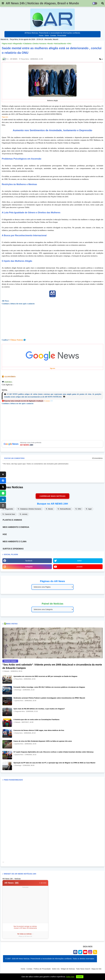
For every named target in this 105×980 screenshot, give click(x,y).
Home (41, 36)
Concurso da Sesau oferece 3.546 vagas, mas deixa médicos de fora (39, 730)
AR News (12, 883)
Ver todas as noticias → (25, 934)
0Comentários (97, 458)
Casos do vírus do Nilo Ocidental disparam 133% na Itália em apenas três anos (43, 741)
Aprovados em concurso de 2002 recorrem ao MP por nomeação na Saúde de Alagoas (45, 676)
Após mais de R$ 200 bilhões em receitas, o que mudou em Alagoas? (39, 709)
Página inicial (7, 44)
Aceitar (80, 977)
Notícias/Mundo (60, 44)
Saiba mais (70, 977)
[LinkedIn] (3, 499)
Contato (53, 36)
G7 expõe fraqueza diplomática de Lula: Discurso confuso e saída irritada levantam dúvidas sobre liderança (53, 752)
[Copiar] (3, 506)
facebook (29, 561)
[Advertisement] (25, 905)
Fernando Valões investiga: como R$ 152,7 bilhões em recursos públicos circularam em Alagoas (49, 687)
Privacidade (62, 36)
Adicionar (52, 444)
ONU (69, 44)
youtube (80, 567)
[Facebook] (3, 481)
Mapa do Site (97, 969)
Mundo (50, 44)
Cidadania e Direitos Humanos (35, 44)
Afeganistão (18, 44)
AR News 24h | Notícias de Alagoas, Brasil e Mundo (42, 3)
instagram (29, 567)
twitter (79, 561)
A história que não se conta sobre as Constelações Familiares (36, 720)
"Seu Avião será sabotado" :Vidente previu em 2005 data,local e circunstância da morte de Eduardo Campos (52, 666)
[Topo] (3, 474)
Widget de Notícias (68, 969)
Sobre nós (56, 969)
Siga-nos (5, 117)
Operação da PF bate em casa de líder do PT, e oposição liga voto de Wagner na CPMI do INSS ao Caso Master (54, 763)
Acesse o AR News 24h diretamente (25, 928)
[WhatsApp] (3, 493)
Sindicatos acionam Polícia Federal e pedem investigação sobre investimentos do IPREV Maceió (49, 698)
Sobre (47, 36)
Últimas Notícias (17, 340)
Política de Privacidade (42, 969)
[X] (3, 487)
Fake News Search (83, 969)
